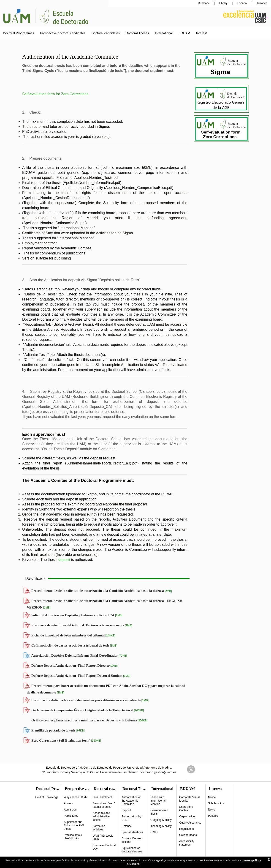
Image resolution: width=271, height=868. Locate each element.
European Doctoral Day (104, 847)
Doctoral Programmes (19, 33)
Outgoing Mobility (161, 820)
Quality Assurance (190, 823)
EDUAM (184, 33)
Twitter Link (191, 769)
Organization (187, 816)
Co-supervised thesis (159, 812)
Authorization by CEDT (131, 818)
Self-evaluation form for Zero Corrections (55, 94)
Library (224, 3)
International (164, 33)
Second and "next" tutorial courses (104, 805)
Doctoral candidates (106, 33)
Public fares (71, 816)
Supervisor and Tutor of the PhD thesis (74, 825)
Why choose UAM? (76, 797)
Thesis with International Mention (158, 801)
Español (242, 3)
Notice (212, 797)
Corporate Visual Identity (189, 799)
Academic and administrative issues (101, 816)
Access (68, 803)
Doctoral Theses (137, 33)
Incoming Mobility (161, 826)
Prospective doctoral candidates (63, 33)
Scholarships (216, 803)
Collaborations (188, 835)
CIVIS (154, 832)
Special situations (132, 832)
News (211, 810)
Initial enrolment (102, 797)
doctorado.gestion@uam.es (158, 772)
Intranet (262, 3)
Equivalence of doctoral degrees (132, 850)
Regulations (186, 829)
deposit (64, 560)
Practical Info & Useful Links (73, 837)
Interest (202, 33)
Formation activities (99, 828)
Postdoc (213, 816)
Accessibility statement (187, 843)
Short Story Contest (186, 809)
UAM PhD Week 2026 (103, 837)
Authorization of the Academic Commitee (131, 801)
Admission (70, 810)
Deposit (126, 810)
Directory (204, 3)
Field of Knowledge (47, 797)
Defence (127, 826)
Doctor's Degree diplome (131, 840)
